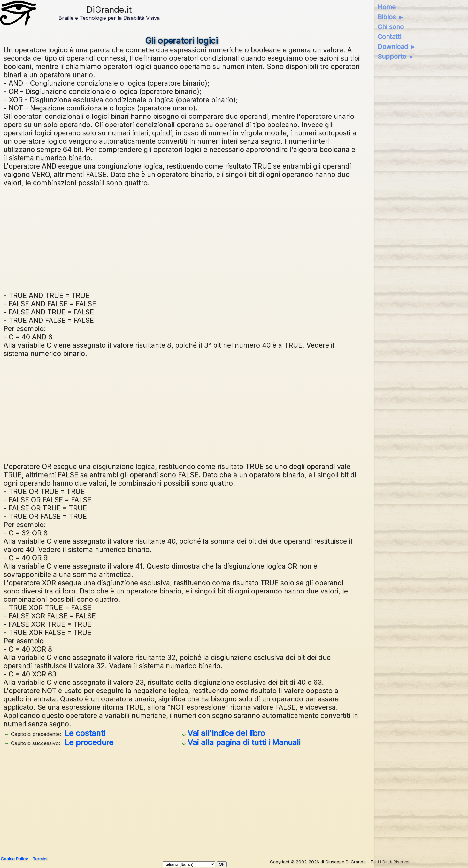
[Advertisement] (182, 238)
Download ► (397, 47)
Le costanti (85, 733)
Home (387, 7)
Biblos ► (391, 17)
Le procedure (89, 742)
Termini (40, 859)
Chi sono (391, 27)
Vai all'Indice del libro (226, 733)
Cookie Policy (14, 859)
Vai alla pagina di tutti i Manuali (244, 742)
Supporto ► (396, 57)
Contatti (389, 37)
